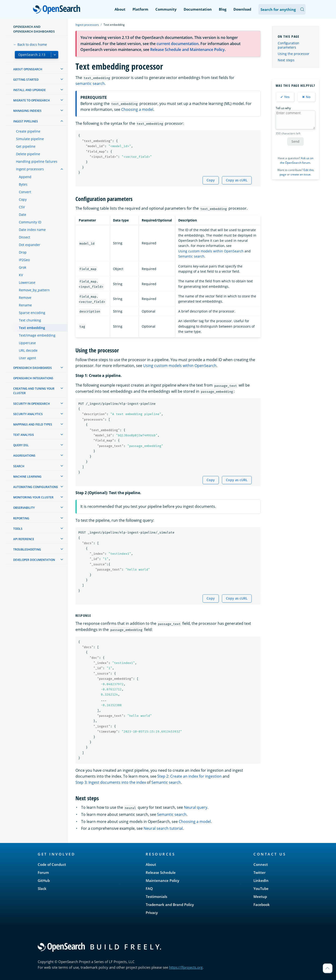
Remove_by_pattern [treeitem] (34, 290)
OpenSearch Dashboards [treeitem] (33, 368)
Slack (42, 888)
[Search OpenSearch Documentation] (282, 9)
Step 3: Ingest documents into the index (111, 782)
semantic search (90, 83)
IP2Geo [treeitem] (24, 260)
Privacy (152, 913)
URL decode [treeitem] (28, 350)
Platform (140, 9)
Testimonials (156, 897)
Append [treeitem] (25, 177)
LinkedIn (261, 880)
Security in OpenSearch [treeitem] (31, 404)
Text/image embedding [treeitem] (37, 335)
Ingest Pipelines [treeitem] (26, 121)
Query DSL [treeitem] (21, 445)
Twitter (259, 872)
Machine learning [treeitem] (27, 477)
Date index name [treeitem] (32, 230)
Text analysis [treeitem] (24, 435)
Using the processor (294, 54)
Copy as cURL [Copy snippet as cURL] (237, 180)
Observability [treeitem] (24, 508)
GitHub (44, 880)
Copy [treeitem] (23, 199)
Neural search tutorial (163, 828)
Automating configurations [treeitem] (36, 487)
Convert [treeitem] (25, 192)
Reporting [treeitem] (21, 518)
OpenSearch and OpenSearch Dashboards (34, 29)
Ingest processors (87, 25)
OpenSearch (58, 10)
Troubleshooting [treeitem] (27, 549)
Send (295, 141)
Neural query (196, 807)
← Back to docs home (30, 44)
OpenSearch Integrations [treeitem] (33, 378)
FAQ (149, 888)
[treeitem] (62, 69)
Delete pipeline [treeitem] (28, 154)
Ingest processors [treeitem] (30, 169)
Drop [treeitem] (23, 252)
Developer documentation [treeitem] (34, 560)
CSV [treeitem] (22, 207)
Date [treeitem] (23, 215)
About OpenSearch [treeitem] (28, 69)
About (120, 9)
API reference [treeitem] (24, 539)
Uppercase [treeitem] (27, 343)
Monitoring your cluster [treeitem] (33, 497)
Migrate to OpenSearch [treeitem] (31, 100)
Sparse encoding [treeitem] (32, 313)
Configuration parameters (288, 45)
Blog (223, 9)
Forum (43, 872)
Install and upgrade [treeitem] (29, 90)
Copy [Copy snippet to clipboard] (211, 180)
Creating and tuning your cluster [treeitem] (34, 391)
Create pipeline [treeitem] (28, 131)
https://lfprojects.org (186, 967)
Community (166, 9)
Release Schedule (161, 872)
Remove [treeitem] (25, 298)
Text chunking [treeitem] (30, 320)
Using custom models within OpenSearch (211, 251)
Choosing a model (137, 109)
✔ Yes (285, 97)
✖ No (306, 97)
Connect (261, 864)
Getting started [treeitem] (26, 80)
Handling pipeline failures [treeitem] (37, 161)
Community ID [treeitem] (30, 222)
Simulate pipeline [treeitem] (30, 139)
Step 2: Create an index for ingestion (189, 776)
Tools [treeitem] (18, 529)
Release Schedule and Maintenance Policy (187, 50)
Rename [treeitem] (25, 305)
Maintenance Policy (162, 880)
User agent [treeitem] (27, 358)
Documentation (198, 9)
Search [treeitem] (19, 466)
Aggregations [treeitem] (24, 456)
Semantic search (191, 256)
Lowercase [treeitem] (27, 282)
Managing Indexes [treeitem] (27, 111)
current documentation (178, 44)
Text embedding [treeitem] (32, 328)
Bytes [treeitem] (23, 184)
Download (242, 9)
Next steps (286, 60)
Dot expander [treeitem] (30, 245)
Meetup (260, 897)
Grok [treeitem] (23, 267)
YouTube (261, 888)
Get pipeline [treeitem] (26, 146)
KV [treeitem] (21, 275)
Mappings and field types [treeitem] (33, 424)
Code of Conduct (52, 864)
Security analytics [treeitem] (28, 414)
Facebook (262, 905)
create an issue (301, 174)
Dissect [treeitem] (25, 237)
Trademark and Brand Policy (170, 905)
